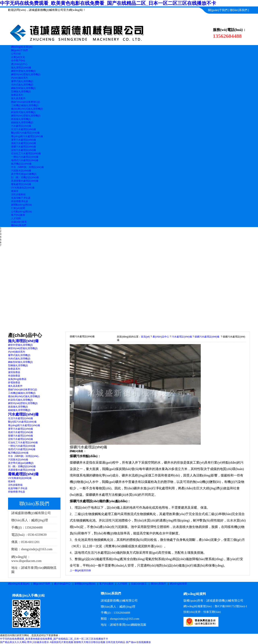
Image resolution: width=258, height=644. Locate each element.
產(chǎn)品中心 (161, 337)
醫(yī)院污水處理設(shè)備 (25, 133)
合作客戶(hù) (18, 61)
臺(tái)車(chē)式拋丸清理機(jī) (27, 109)
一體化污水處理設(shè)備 (25, 157)
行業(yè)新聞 (18, 208)
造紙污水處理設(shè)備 (23, 143)
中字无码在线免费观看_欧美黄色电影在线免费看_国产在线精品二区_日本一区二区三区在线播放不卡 (108, 3)
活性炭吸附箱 (18, 194)
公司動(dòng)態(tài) (21, 212)
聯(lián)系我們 (239, 10)
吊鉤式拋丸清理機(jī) (22, 85)
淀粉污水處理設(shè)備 (23, 150)
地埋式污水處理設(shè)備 (25, 160)
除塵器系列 (17, 95)
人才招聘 (122, 584)
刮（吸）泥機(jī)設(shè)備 (25, 177)
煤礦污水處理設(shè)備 (23, 147)
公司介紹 (16, 54)
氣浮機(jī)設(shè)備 (21, 164)
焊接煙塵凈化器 (20, 201)
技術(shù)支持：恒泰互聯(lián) (202, 612)
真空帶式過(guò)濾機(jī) (24, 174)
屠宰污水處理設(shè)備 (23, 140)
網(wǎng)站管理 (178, 584)
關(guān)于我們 (218, 10)
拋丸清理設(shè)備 (21, 68)
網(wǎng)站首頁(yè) (19, 584)
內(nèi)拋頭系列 (20, 78)
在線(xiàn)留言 (139, 584)
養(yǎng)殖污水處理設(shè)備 (27, 136)
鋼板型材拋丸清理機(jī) (23, 88)
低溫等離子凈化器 (21, 198)
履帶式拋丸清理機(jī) (22, 81)
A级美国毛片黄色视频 (61, 642)
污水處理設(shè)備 (21, 126)
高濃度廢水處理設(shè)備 (25, 181)
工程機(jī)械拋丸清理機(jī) (25, 105)
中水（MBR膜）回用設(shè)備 (27, 167)
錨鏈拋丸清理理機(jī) (22, 122)
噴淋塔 (15, 191)
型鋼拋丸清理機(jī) (21, 92)
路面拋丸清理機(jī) (21, 119)
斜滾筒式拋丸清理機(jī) (23, 112)
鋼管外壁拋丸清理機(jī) (23, 71)
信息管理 (243, 17)
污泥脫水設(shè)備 (21, 171)
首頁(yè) (145, 337)
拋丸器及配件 (18, 98)
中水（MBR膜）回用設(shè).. (24, 456)
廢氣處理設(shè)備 (21, 184)
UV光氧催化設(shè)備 (23, 188)
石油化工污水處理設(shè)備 (26, 153)
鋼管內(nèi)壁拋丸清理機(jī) (26, 74)
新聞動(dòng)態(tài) (85, 584)
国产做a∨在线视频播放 (138, 642)
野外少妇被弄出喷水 (38, 642)
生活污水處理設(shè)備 (23, 129)
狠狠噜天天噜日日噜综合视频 (89, 642)
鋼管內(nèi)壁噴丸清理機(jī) (26, 116)
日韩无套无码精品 (115, 642)
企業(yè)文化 (18, 57)
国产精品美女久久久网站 (13, 642)
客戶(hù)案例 (106, 584)
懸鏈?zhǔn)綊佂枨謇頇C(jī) (26, 102)
